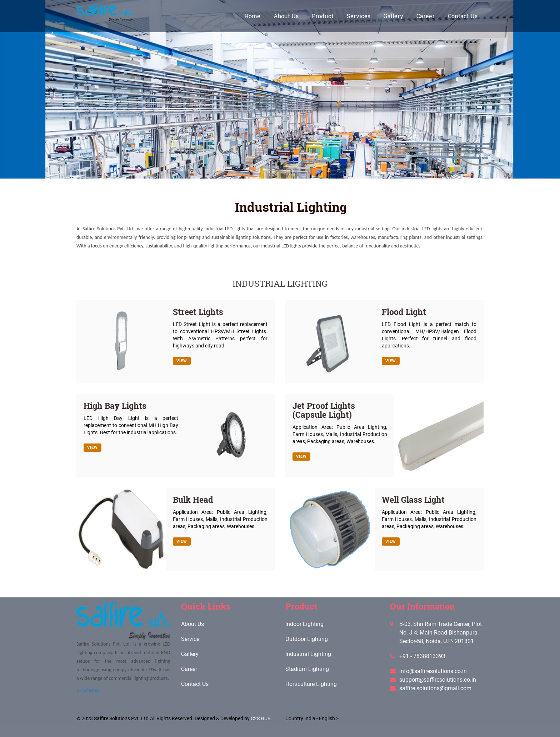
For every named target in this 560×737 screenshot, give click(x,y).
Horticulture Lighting (311, 684)
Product (323, 16)
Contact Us (463, 16)
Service (190, 639)
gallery (393, 16)
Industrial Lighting (308, 654)
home (252, 16)
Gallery (190, 654)
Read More (88, 691)
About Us (286, 16)
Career (426, 16)
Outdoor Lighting (307, 639)
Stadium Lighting (307, 669)
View (182, 361)
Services (359, 16)
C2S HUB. (261, 718)
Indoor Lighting (304, 624)
